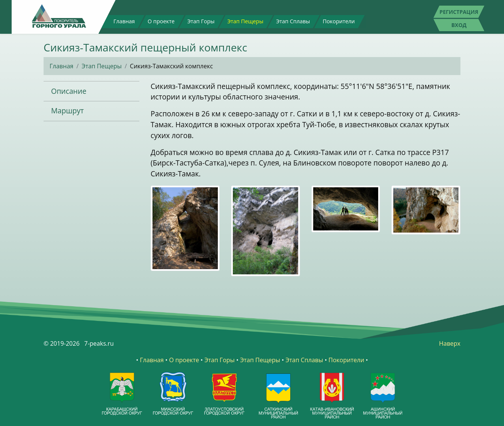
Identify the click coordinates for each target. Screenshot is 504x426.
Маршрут (67, 111)
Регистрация (459, 12)
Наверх (450, 343)
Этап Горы (201, 21)
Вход (459, 25)
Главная (124, 21)
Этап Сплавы (293, 21)
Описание (69, 91)
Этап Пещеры (245, 21)
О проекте (161, 21)
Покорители (339, 21)
